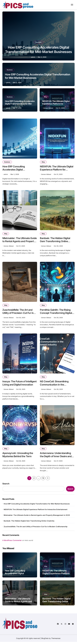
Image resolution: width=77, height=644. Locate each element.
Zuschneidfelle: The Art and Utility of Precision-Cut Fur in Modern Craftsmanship (19, 314)
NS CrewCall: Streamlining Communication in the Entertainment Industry (55, 386)
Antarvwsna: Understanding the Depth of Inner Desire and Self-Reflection (56, 458)
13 (43, 480)
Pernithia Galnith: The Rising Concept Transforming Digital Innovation (57, 314)
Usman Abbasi (48, 108)
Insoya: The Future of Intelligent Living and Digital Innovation (18, 386)
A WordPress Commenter (12, 543)
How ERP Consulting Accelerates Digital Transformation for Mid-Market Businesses (38, 52)
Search (6, 486)
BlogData (45, 640)
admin (33, 57)
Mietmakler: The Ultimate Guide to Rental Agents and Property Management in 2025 (20, 242)
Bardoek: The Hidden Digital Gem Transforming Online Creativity (56, 242)
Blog (46, 97)
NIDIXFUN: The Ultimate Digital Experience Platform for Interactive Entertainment (56, 104)
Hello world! (29, 543)
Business (38, 41)
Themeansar (56, 640)
